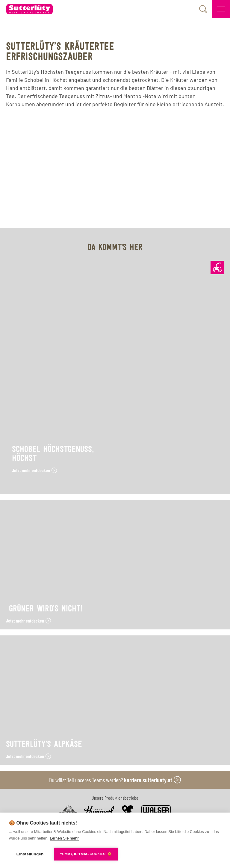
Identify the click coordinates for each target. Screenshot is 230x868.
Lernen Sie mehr (64, 838)
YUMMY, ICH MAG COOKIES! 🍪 (86, 854)
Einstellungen (30, 854)
